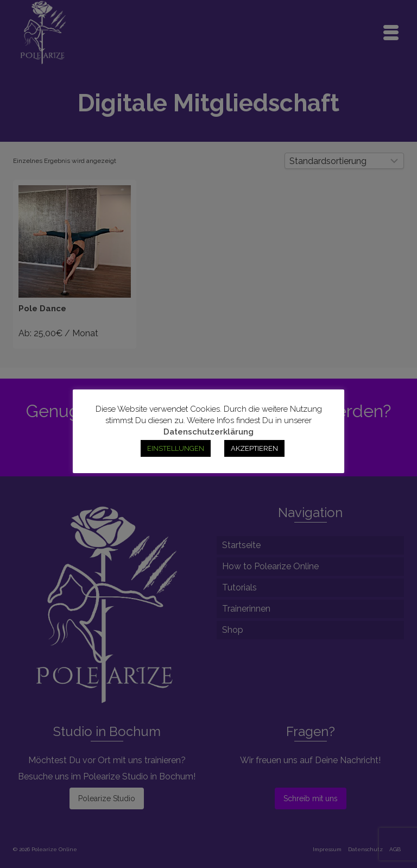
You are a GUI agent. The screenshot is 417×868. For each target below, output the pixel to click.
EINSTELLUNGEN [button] (176, 448)
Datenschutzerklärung (208, 432)
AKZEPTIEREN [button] (254, 448)
